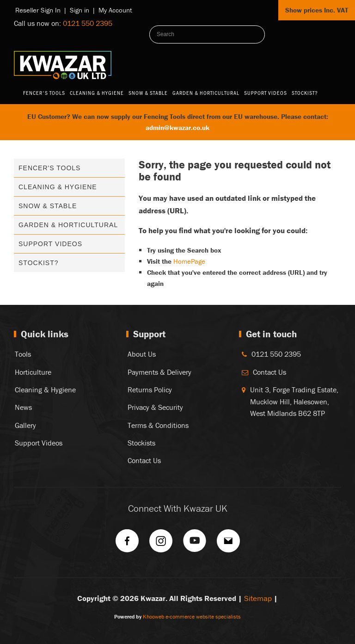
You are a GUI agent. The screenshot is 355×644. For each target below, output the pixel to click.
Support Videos (266, 93)
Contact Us (144, 460)
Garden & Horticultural (206, 93)
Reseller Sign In (38, 10)
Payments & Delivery (159, 372)
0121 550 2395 (88, 23)
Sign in (80, 10)
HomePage (189, 261)
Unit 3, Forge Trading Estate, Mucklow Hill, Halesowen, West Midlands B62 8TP (294, 401)
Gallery (25, 425)
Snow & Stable (148, 93)
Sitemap (258, 598)
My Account (115, 10)
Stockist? (305, 93)
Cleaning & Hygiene (97, 93)
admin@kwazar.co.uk (177, 127)
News (23, 407)
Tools (23, 354)
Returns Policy (150, 390)
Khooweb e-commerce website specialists (192, 616)
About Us (142, 354)
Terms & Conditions (158, 425)
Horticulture (33, 372)
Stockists (141, 443)
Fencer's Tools (44, 93)
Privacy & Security (155, 407)
